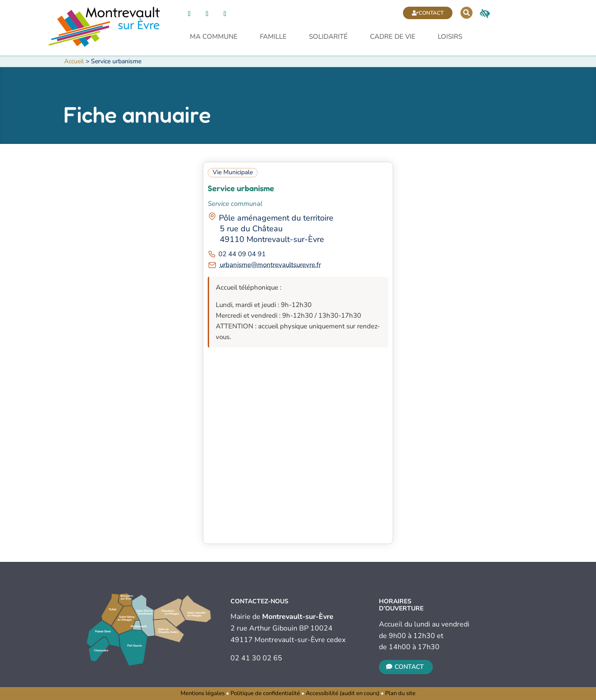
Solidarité (328, 37)
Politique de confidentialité (265, 693)
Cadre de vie (393, 37)
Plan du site (400, 693)
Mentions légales (203, 693)
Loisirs (450, 37)
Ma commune (214, 37)
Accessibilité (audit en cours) (343, 693)
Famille (273, 37)
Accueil (74, 61)
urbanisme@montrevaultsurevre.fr (270, 265)
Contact (431, 13)
